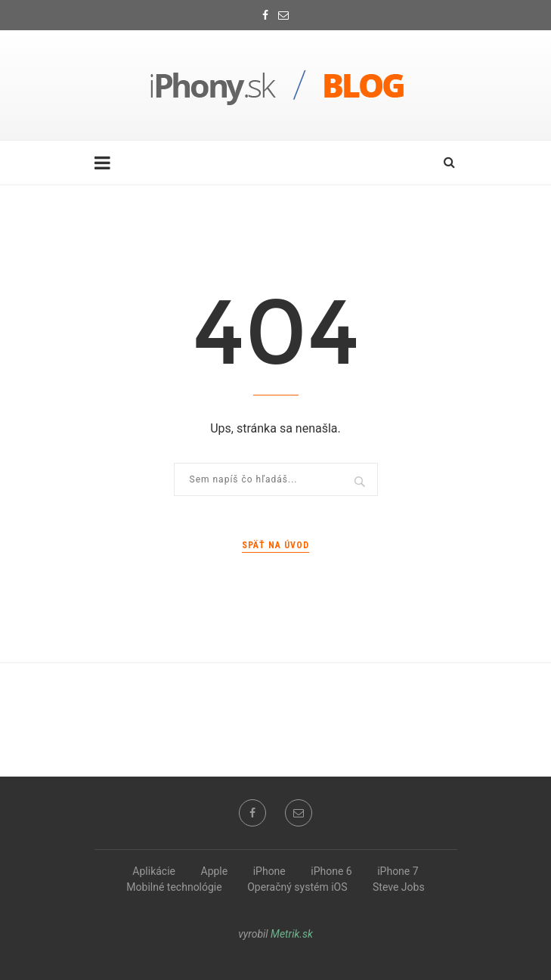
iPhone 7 (398, 871)
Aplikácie (154, 871)
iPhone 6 (331, 871)
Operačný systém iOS (297, 887)
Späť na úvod (275, 545)
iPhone (269, 871)
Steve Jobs (399, 887)
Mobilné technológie (174, 887)
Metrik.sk (292, 934)
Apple (215, 871)
